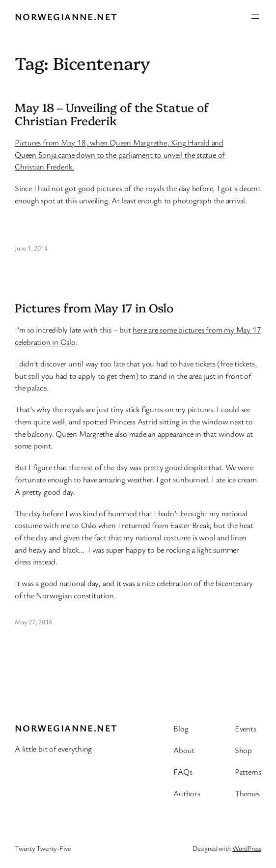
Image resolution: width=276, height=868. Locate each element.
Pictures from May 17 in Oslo (94, 308)
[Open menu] (255, 17)
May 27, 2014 (33, 622)
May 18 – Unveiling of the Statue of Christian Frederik (112, 114)
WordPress (247, 848)
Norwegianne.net (66, 16)
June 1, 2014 (31, 248)
